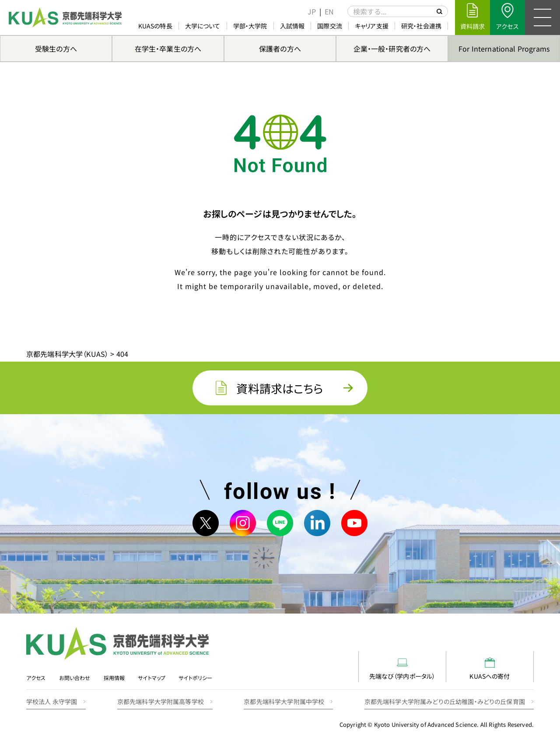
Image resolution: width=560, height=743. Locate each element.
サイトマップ (152, 678)
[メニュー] (542, 17)
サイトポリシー (195, 678)
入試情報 (292, 26)
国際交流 (330, 26)
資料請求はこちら (280, 388)
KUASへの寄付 (490, 669)
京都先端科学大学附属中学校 (284, 701)
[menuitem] (312, 11)
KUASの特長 (155, 26)
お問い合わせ (75, 678)
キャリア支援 (372, 26)
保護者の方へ (280, 49)
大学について (203, 26)
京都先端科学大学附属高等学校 (161, 701)
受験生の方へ (56, 49)
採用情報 (114, 678)
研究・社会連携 (421, 26)
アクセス (36, 678)
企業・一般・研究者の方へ (392, 49)
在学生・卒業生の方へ (168, 49)
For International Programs (504, 49)
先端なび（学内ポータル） (402, 669)
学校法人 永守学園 (52, 701)
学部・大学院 (250, 26)
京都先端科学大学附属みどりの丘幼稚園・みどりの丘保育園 (445, 701)
